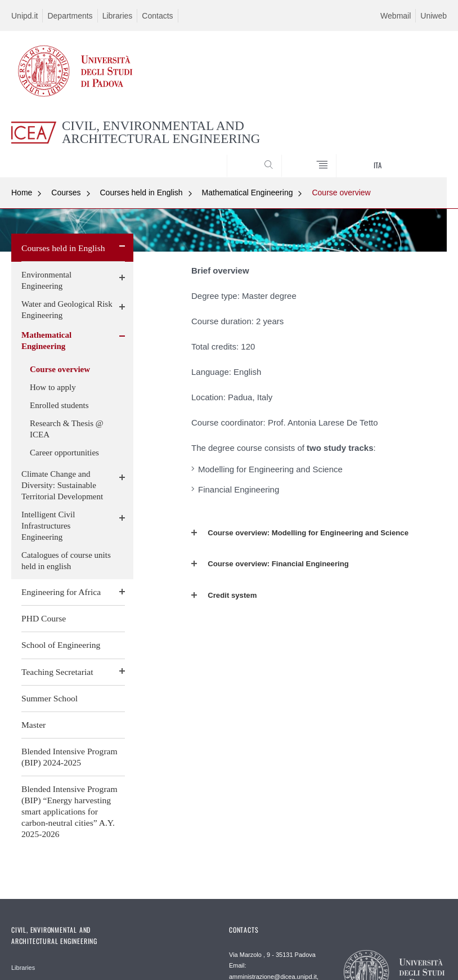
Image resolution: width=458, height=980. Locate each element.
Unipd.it (24, 16)
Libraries (118, 16)
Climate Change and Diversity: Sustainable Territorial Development (62, 485)
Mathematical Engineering (248, 193)
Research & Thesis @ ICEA (67, 429)
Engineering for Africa (61, 592)
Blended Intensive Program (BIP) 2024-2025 (69, 757)
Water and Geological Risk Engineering (67, 310)
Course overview (341, 193)
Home (22, 193)
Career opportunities (64, 453)
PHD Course (44, 618)
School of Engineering (61, 645)
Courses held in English (142, 193)
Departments (70, 16)
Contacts (157, 16)
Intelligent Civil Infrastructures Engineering (48, 526)
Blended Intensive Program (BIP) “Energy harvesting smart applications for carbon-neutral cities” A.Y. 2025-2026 (69, 811)
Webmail (396, 16)
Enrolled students (59, 405)
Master (33, 725)
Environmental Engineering (46, 280)
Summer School (50, 698)
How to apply (53, 387)
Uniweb (434, 16)
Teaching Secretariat (57, 672)
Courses (66, 193)
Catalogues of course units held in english (66, 561)
